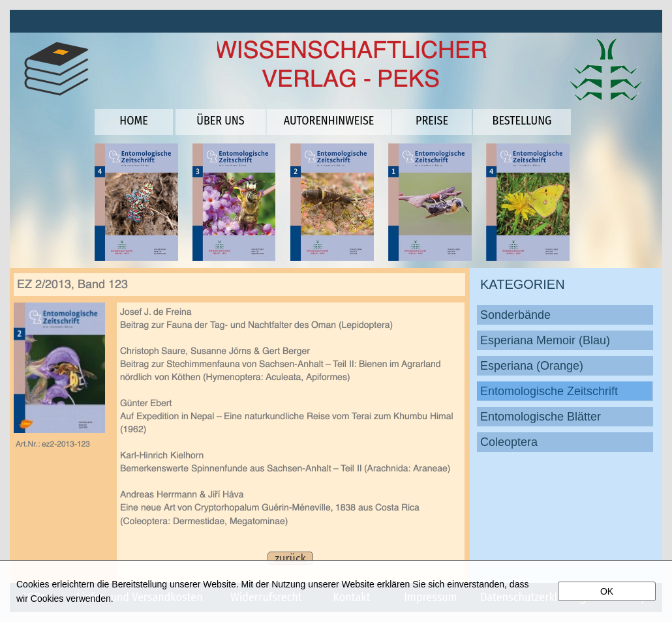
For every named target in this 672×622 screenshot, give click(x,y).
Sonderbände (515, 315)
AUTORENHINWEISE (329, 121)
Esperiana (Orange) (532, 366)
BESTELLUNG (522, 121)
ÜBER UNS (220, 121)
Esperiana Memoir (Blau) (545, 340)
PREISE (432, 121)
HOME (133, 121)
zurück (290, 558)
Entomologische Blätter (541, 417)
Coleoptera (509, 442)
